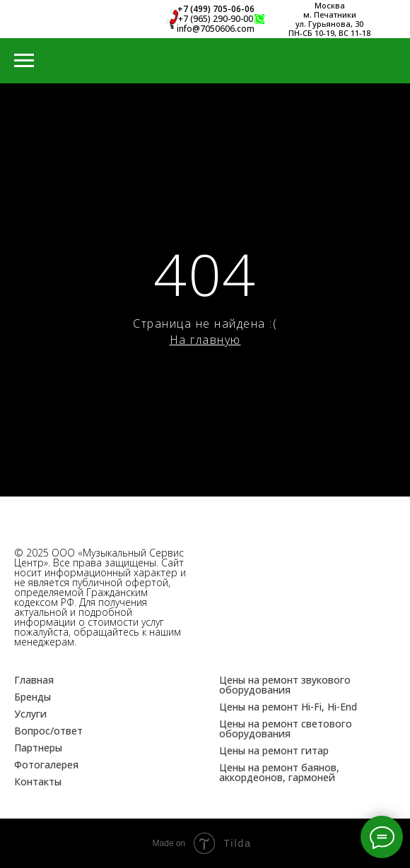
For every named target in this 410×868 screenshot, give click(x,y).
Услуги (30, 714)
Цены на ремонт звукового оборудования (285, 685)
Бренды (33, 697)
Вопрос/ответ (48, 731)
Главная (34, 680)
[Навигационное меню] (24, 61)
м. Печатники (330, 14)
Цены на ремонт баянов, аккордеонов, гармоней (279, 772)
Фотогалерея (46, 765)
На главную (205, 340)
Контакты (38, 781)
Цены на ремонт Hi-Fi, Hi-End (288, 707)
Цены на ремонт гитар (274, 750)
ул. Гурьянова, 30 (329, 24)
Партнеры (38, 748)
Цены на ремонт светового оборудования (286, 729)
